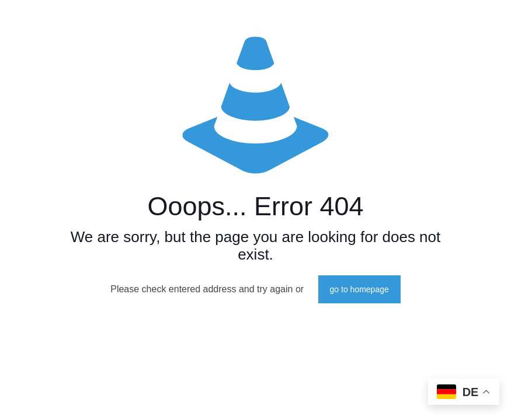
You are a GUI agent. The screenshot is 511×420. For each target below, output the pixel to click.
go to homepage (359, 289)
